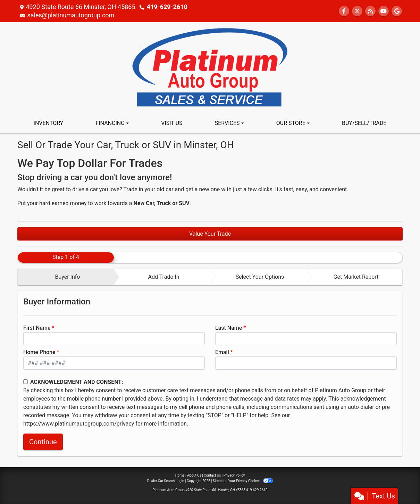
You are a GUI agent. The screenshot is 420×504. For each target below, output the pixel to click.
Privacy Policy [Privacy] (234, 475)
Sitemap (219, 481)
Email (222, 352)
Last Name (229, 328)
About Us (194, 475)
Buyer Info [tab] (67, 277)
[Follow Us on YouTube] (384, 11)
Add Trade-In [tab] (163, 277)
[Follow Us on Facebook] (344, 11)
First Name (37, 328)
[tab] (66, 277)
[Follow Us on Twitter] (357, 11)
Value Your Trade (210, 234)
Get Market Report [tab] (356, 277)
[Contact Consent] (26, 382)
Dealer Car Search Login (166, 481)
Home (180, 475)
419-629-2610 (167, 7)
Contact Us (212, 475)
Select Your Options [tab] (260, 277)
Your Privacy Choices (250, 481)
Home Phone (39, 352)
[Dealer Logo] (210, 68)
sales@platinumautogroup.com (71, 15)
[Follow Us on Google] (397, 11)
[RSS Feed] (370, 11)
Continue (43, 442)
